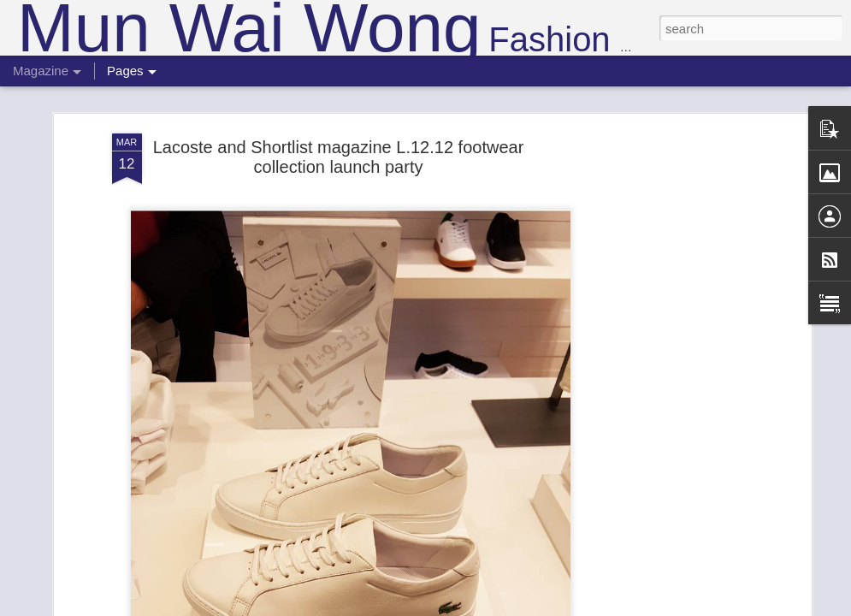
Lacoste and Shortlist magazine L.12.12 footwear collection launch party (339, 134)
